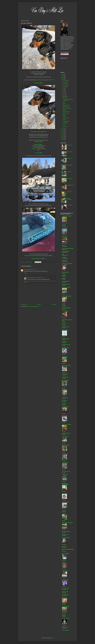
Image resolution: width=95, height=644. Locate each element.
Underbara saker (65, 377)
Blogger (52, 638)
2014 (63, 133)
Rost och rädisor (65, 330)
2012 (63, 137)
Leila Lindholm (65, 398)
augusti (64, 87)
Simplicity (64, 275)
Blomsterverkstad (65, 327)
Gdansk (64, 104)
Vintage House (65, 237)
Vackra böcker (65, 98)
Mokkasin (64, 305)
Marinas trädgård (65, 580)
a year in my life (65, 592)
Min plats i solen (65, 534)
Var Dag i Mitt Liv (65, 311)
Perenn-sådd (70, 152)
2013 (63, 135)
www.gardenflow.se (66, 472)
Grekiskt (64, 117)
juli (63, 88)
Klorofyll (64, 124)
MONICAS (64, 615)
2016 (63, 130)
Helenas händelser (66, 618)
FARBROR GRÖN (65, 407)
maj (64, 92)
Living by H (64, 546)
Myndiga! (64, 115)
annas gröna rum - (66, 627)
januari (64, 127)
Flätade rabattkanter (69, 199)
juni (64, 90)
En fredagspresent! (66, 121)
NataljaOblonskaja (66, 607)
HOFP (63, 254)
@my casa (64, 511)
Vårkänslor (65, 110)
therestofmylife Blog (66, 531)
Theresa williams (31, 278)
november (65, 82)
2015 (63, 132)
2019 (63, 77)
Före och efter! (70, 158)
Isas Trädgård (65, 228)
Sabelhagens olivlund (66, 287)
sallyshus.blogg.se (66, 339)
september (65, 85)
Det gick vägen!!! (66, 107)
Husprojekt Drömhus (66, 538)
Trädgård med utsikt (66, 433)
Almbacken (64, 514)
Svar (26, 275)
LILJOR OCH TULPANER (67, 216)
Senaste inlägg (24, 304)
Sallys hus (64, 278)
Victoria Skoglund (65, 630)
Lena (25, 270)
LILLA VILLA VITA (65, 502)
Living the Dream (66, 118)
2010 (63, 140)
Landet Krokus (65, 357)
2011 (63, 138)
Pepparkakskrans (70, 185)
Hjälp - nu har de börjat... (67, 108)
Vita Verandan (65, 493)
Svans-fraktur (70, 205)
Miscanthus (69, 192)
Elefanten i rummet (66, 105)
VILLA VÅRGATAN (66, 553)
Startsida (39, 304)
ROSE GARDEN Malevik (67, 296)
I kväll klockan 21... (66, 113)
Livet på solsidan (65, 595)
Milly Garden (64, 598)
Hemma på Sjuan (65, 436)
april (64, 93)
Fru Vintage (64, 257)
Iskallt (64, 102)
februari (64, 96)
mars (64, 95)
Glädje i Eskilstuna (66, 112)
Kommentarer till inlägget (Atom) (33, 306)
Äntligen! (64, 120)
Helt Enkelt (64, 404)
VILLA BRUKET (65, 571)
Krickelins (64, 225)
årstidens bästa (65, 463)
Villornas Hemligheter (66, 308)
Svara (25, 273)
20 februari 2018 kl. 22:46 (39, 278)
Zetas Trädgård (65, 374)
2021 (63, 74)
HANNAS (64, 389)
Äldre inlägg (54, 304)
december (65, 80)
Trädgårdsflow (65, 475)
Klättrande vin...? (70, 145)
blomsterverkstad (65, 589)
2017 (63, 128)
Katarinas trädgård (66, 445)
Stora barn (69, 172)
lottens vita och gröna (66, 365)
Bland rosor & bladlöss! (67, 424)
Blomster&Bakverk (66, 251)
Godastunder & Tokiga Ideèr (67, 523)
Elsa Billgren (64, 401)
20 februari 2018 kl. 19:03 (31, 270)
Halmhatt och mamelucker (67, 264)
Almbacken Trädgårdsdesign (68, 248)
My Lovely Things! (66, 380)
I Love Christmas (65, 272)
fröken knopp (65, 416)
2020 (63, 76)
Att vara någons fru (66, 281)
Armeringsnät (70, 178)
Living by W (64, 260)
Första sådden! (65, 123)
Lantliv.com (64, 324)
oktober (64, 84)
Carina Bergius (65, 454)
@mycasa (64, 245)
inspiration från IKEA (66, 345)
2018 (63, 79)
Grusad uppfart (70, 165)
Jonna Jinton (65, 342)
